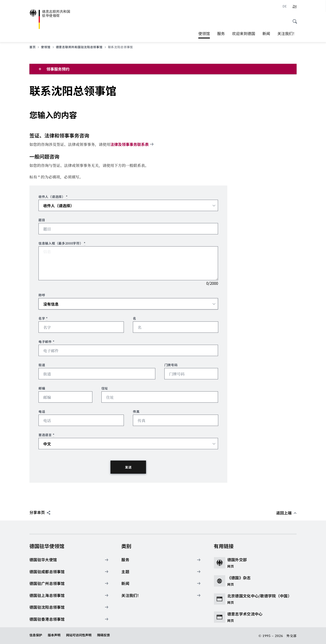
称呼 (42, 295)
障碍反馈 (103, 635)
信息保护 (36, 635)
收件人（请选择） (53, 197)
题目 (42, 220)
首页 (34, 47)
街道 (42, 365)
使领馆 (204, 33)
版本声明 (54, 635)
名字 (43, 318)
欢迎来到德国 (244, 33)
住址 (105, 388)
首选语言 (46, 435)
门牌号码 (171, 365)
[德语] (285, 6)
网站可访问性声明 (79, 635)
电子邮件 (46, 342)
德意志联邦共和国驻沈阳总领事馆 (81, 47)
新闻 (266, 33)
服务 (221, 33)
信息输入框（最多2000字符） (62, 243)
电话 (42, 412)
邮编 (42, 388)
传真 (136, 412)
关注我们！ (287, 33)
